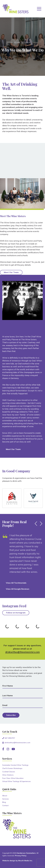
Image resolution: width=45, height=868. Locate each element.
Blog (4, 802)
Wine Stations (8, 775)
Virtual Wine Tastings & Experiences (16, 781)
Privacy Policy (21, 856)
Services (6, 799)
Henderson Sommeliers (26, 853)
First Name (8, 686)
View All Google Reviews (18, 589)
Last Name (8, 695)
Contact (5, 805)
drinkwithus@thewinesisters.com (22, 652)
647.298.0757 (10, 738)
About (5, 796)
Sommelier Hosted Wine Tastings (15, 765)
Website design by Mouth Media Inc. (17, 861)
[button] (36, 524)
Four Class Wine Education (13, 778)
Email (5, 705)
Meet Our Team (11, 272)
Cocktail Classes (9, 772)
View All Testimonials (16, 583)
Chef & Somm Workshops (12, 768)
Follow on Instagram (16, 613)
